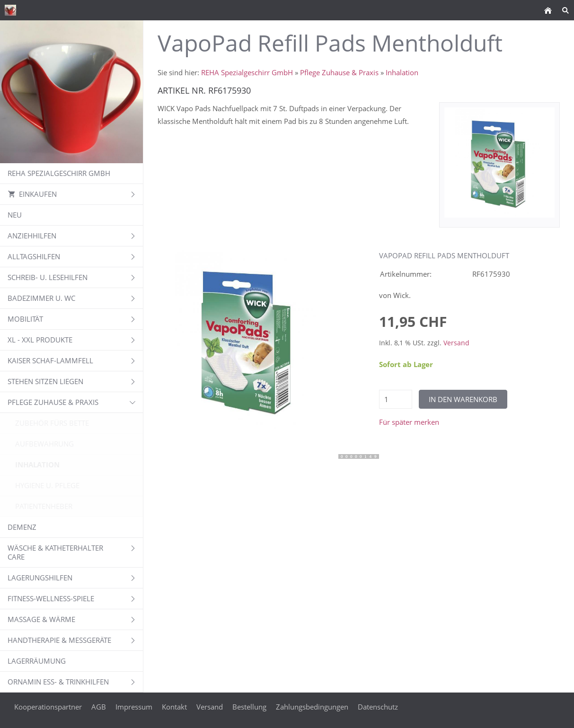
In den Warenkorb (463, 399)
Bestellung (249, 707)
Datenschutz (378, 707)
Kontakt (174, 707)
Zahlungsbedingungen (312, 707)
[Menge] (396, 399)
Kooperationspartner (48, 707)
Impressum (134, 707)
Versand (456, 343)
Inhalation (402, 72)
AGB (99, 707)
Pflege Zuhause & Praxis (339, 72)
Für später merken (409, 422)
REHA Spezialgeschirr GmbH (247, 72)
